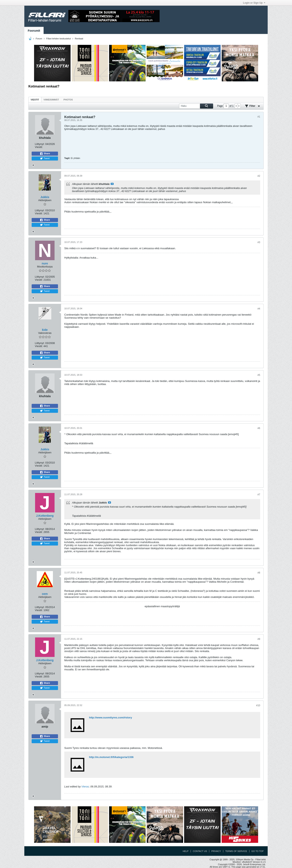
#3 (259, 242)
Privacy (216, 851)
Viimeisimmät (51, 100)
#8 (259, 573)
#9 (259, 639)
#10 (258, 705)
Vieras (85, 787)
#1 (259, 117)
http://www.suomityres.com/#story (111, 718)
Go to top (258, 851)
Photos (68, 100)
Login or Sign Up (254, 3)
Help (186, 851)
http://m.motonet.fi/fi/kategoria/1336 (111, 757)
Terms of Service (236, 851)
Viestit (35, 100)
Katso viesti (112, 184)
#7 (259, 495)
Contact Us (200, 851)
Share (45, 154)
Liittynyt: (40, 144)
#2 (259, 176)
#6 (259, 428)
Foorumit (34, 31)
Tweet (45, 159)
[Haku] (196, 106)
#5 (259, 375)
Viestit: (39, 147)
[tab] (35, 100)
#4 (259, 309)
